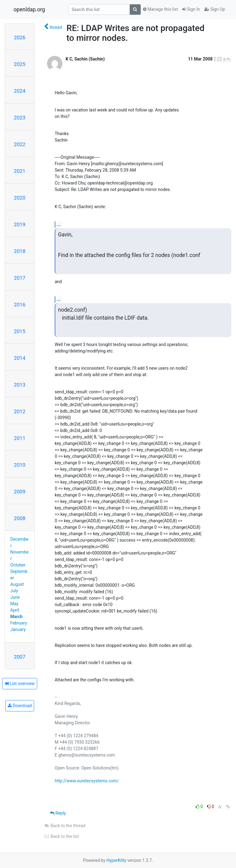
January (18, 629)
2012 (20, 411)
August (17, 584)
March (17, 617)
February (19, 623)
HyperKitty (116, 860)
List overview (20, 683)
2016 (20, 305)
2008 (20, 518)
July (14, 591)
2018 (20, 251)
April (15, 610)
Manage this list (160, 9)
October (18, 565)
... (59, 224)
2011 (20, 438)
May (14, 604)
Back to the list (61, 836)
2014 (20, 358)
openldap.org (29, 10)
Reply (58, 813)
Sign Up (215, 9)
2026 (20, 37)
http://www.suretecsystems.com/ (87, 781)
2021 (20, 171)
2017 (20, 278)
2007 (20, 657)
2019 (20, 224)
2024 (20, 91)
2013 (20, 385)
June (15, 597)
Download (20, 706)
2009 (20, 492)
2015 (20, 331)
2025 (20, 64)
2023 (20, 118)
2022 (20, 144)
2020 (20, 198)
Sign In (191, 9)
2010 (20, 465)
